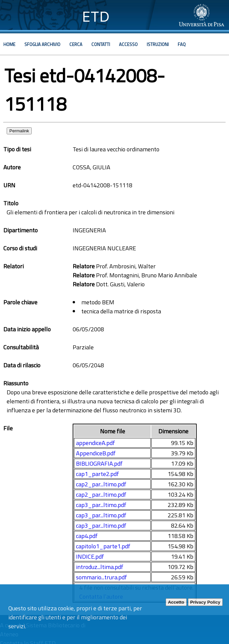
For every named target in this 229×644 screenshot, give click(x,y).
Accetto (176, 602)
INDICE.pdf (90, 556)
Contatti (101, 44)
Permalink (19, 131)
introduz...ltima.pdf (100, 567)
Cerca (76, 44)
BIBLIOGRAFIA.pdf (99, 463)
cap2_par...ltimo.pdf (101, 484)
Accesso (128, 44)
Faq (182, 44)
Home (9, 44)
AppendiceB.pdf (96, 453)
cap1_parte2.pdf (97, 474)
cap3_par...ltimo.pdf (101, 505)
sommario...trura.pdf (101, 577)
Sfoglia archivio (42, 44)
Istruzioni (158, 44)
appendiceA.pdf (95, 443)
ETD (96, 16)
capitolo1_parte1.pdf (103, 546)
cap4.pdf (87, 536)
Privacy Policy (205, 602)
